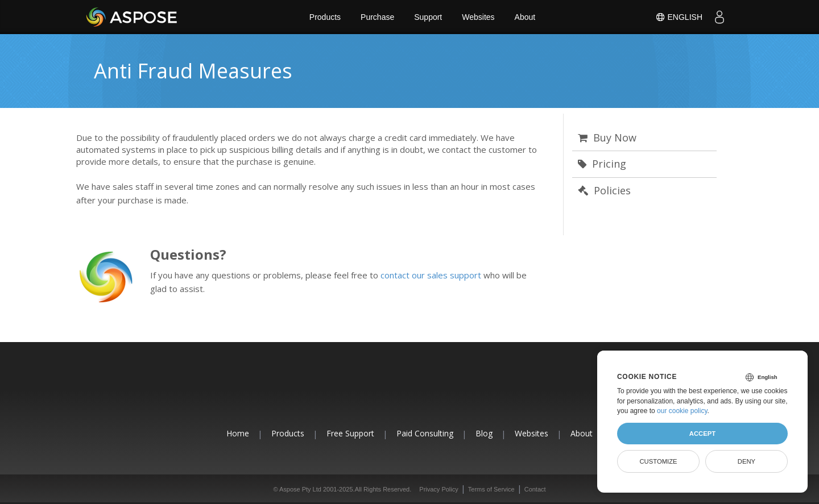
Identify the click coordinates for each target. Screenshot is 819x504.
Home (238, 433)
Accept (702, 434)
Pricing (602, 164)
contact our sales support (431, 275)
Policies (604, 190)
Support (428, 17)
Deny (746, 461)
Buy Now (607, 138)
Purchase (377, 17)
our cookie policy (682, 411)
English (679, 17)
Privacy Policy (439, 489)
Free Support (350, 433)
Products (325, 17)
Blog (484, 433)
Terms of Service (491, 489)
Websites (478, 17)
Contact (535, 489)
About (525, 17)
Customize (658, 461)
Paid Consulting (425, 433)
